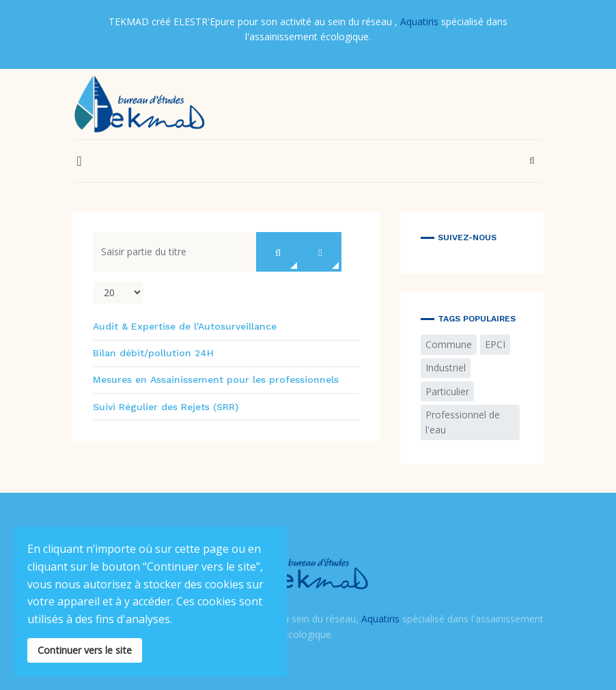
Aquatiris (419, 21)
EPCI (495, 344)
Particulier (447, 391)
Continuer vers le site (85, 650)
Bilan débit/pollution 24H (153, 353)
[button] (79, 161)
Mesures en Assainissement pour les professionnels (216, 379)
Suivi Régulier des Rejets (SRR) (166, 407)
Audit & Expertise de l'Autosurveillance (185, 326)
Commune (449, 344)
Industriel (446, 368)
